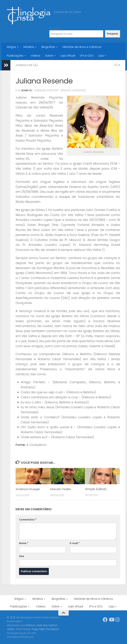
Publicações (15, 56)
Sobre (49, 56)
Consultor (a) (27, 65)
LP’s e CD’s (87, 56)
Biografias (48, 47)
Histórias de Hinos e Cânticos (82, 47)
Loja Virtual (68, 56)
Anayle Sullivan (96, 489)
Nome (24, 543)
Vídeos (36, 56)
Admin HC (27, 90)
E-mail (75, 543)
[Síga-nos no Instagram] (118, 620)
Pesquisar (55, 28)
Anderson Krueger (29, 489)
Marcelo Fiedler (62, 489)
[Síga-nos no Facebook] (105, 620)
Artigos (11, 47)
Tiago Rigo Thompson (45, 629)
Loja (101, 56)
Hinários (29, 47)
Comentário (28, 519)
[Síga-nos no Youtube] (111, 620)
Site (22, 556)
